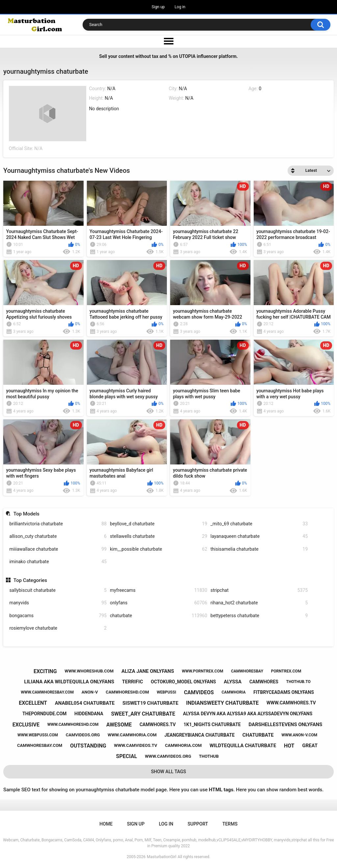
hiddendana (89, 714)
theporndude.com (44, 714)
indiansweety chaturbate (222, 703)
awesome (119, 725)
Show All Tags (169, 772)
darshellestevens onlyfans (285, 724)
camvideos (199, 692)
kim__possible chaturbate (159, 549)
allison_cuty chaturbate (58, 536)
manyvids (58, 603)
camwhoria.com (183, 745)
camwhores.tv (158, 724)
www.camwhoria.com (132, 735)
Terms (230, 824)
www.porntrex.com (202, 671)
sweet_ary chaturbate (143, 714)
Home (106, 824)
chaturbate (159, 616)
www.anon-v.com (299, 735)
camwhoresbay (247, 671)
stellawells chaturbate (159, 536)
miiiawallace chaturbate (58, 549)
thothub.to (298, 682)
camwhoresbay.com (40, 745)
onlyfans (159, 603)
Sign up (158, 7)
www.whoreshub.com (89, 671)
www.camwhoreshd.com (73, 724)
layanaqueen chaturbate (259, 536)
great (310, 746)
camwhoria (233, 692)
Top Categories (30, 580)
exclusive (26, 725)
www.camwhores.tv (291, 703)
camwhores (264, 682)
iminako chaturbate (58, 562)
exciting (45, 671)
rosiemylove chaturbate (58, 628)
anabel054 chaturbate (85, 703)
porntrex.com (286, 671)
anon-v (90, 692)
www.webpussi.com (38, 735)
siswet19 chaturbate (150, 703)
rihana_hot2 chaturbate (259, 603)
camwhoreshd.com (127, 692)
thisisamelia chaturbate (259, 549)
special (127, 756)
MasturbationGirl (161, 857)
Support (198, 824)
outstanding (88, 746)
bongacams (58, 616)
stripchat (259, 590)
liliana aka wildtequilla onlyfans (69, 682)
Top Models (26, 514)
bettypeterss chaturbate (259, 616)
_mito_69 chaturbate (259, 524)
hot (289, 746)
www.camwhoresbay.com (47, 692)
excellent (33, 703)
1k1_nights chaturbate (212, 724)
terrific (133, 682)
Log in (180, 7)
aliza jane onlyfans (148, 671)
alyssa (233, 682)
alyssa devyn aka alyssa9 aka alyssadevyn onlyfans (248, 714)
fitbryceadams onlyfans (284, 692)
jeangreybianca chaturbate (200, 735)
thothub (209, 756)
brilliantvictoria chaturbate (58, 524)
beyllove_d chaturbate (159, 524)
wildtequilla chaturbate (243, 746)
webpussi (166, 692)
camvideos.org (83, 735)
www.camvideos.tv (135, 745)
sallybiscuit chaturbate (58, 590)
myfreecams (159, 590)
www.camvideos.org (168, 756)
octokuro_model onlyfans (183, 682)
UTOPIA (187, 56)
